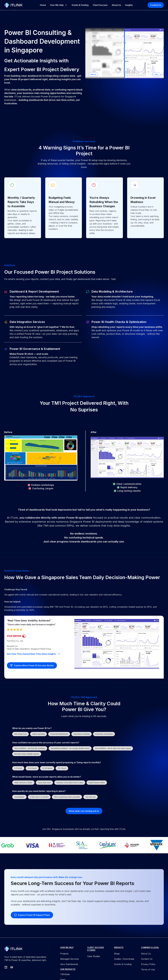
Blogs (117, 954)
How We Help (57, 5)
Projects (64, 954)
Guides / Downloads (124, 959)
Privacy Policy (148, 964)
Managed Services (70, 959)
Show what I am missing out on (84, 811)
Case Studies (94, 956)
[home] (15, 5)
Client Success (100, 5)
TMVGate (65, 974)
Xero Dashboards (69, 964)
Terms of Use (148, 970)
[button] (59, 5)
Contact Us (156, 5)
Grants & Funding (80, 5)
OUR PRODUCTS (68, 969)
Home (43, 5)
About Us (116, 5)
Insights (129, 5)
